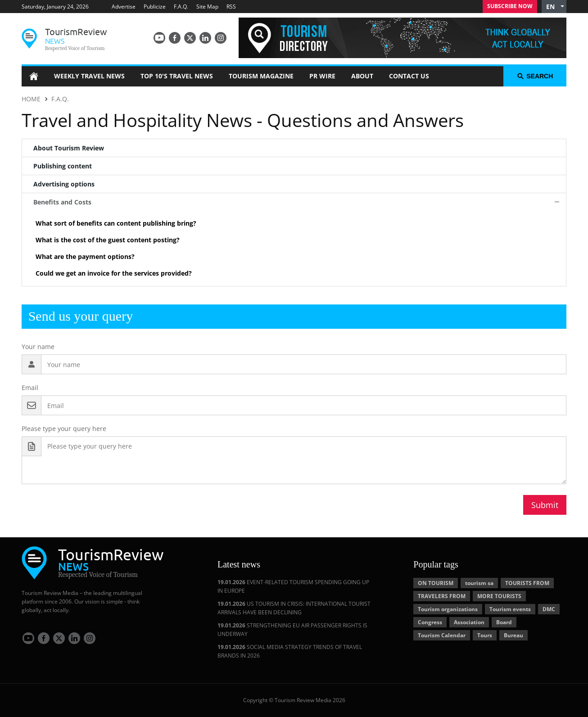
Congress (430, 622)
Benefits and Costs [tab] (62, 202)
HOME (31, 99)
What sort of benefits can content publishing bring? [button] (116, 223)
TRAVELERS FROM (442, 596)
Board (504, 622)
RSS (231, 7)
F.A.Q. (181, 7)
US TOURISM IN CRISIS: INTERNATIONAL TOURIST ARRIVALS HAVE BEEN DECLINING (294, 608)
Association (469, 622)
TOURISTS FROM (527, 583)
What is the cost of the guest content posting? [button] (108, 240)
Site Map (207, 7)
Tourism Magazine (261, 76)
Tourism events (510, 609)
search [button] (535, 76)
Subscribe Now (510, 6)
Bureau (513, 635)
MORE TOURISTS (499, 596)
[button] (554, 7)
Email (30, 388)
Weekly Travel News (89, 76)
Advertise (124, 7)
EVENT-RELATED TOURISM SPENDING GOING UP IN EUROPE (293, 586)
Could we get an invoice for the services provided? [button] (114, 273)
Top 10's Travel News (177, 76)
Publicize (155, 7)
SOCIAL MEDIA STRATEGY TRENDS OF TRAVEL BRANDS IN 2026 (290, 651)
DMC (549, 609)
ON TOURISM (436, 583)
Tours (485, 635)
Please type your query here (64, 429)
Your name (38, 347)
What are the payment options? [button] (85, 256)
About (362, 76)
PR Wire (322, 76)
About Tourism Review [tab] (69, 148)
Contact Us (409, 76)
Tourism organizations (448, 609)
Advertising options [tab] (64, 184)
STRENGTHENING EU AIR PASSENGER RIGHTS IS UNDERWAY (292, 630)
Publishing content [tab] (63, 166)
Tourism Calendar (442, 635)
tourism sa (479, 583)
